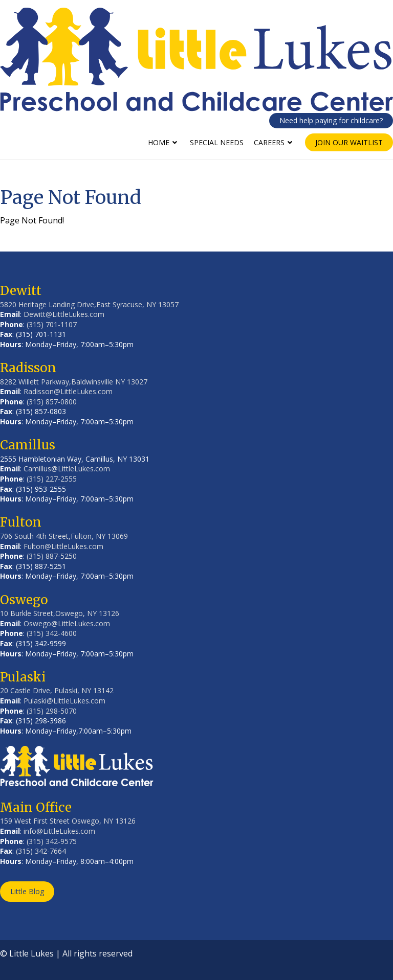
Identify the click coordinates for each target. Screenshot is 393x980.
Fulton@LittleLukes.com (63, 546)
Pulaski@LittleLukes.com (64, 701)
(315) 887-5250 (52, 556)
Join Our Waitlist (349, 142)
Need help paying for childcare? (331, 120)
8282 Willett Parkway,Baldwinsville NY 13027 (74, 382)
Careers (269, 142)
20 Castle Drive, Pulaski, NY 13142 (57, 690)
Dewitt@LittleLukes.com (64, 314)
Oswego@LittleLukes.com (67, 623)
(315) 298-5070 (52, 711)
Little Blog (27, 891)
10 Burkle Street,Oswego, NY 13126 (60, 613)
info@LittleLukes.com (59, 831)
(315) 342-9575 (52, 841)
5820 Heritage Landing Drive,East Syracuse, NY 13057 (89, 304)
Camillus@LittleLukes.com (67, 469)
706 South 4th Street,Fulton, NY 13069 (64, 536)
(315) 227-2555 (52, 479)
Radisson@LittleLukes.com (68, 391)
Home (159, 142)
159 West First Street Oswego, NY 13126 (68, 821)
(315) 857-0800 (52, 402)
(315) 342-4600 (52, 633)
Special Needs (217, 142)
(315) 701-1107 (52, 324)
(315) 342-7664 (41, 851)
